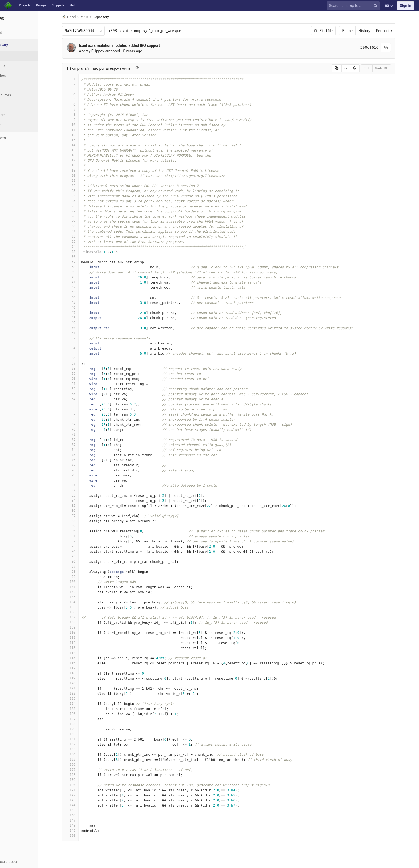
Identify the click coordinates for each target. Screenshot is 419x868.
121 (80, 688)
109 (80, 627)
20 (80, 175)
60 (80, 379)
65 (80, 404)
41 (80, 282)
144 (80, 805)
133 (80, 749)
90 (80, 531)
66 (80, 409)
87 (80, 516)
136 (80, 764)
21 (80, 181)
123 (80, 698)
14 (80, 145)
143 (80, 800)
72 (80, 439)
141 (80, 790)
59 (80, 373)
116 (80, 663)
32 (80, 236)
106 (80, 612)
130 (80, 734)
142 (80, 795)
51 (80, 333)
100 (80, 582)
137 (80, 770)
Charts (16, 125)
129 (80, 729)
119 (80, 678)
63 (80, 394)
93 (80, 546)
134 (80, 754)
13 (80, 140)
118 (80, 673)
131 (80, 739)
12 (80, 135)
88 (80, 521)
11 (80, 130)
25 (80, 201)
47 (80, 313)
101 (80, 587)
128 (80, 724)
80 (80, 480)
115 (80, 658)
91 (80, 536)
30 (80, 226)
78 (80, 470)
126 (80, 714)
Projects (25, 5)
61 (80, 384)
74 (80, 450)
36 (80, 257)
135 (80, 759)
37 (80, 262)
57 (80, 363)
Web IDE (392, 68)
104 (80, 602)
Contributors (21, 95)
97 (80, 566)
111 (80, 638)
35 (80, 252)
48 (80, 318)
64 (80, 399)
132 (80, 744)
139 (80, 780)
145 (80, 810)
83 (80, 495)
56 (80, 358)
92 (80, 541)
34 (80, 247)
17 (80, 160)
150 (80, 836)
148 (80, 825)
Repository (111, 17)
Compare (18, 115)
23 (80, 191)
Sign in (406, 6)
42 (80, 287)
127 (80, 719)
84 (80, 500)
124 (80, 704)
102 (80, 592)
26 (80, 206)
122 (80, 693)
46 (80, 307)
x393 (123, 31)
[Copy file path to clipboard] (148, 68)
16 (80, 155)
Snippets (58, 5)
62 (80, 389)
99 (80, 577)
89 (80, 526)
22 (80, 186)
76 (80, 460)
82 (80, 490)
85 (80, 505)
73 (80, 445)
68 (80, 419)
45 (80, 302)
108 (80, 622)
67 (80, 414)
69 (80, 424)
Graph (16, 105)
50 (80, 328)
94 (80, 551)
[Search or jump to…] (354, 6)
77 (80, 465)
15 (80, 150)
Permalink (394, 31)
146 (80, 815)
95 (80, 556)
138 (80, 775)
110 (80, 632)
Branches (18, 75)
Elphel (79, 17)
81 (80, 485)
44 (80, 297)
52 (80, 338)
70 (80, 429)
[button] (29, 862)
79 (80, 475)
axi (136, 31)
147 (80, 820)
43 (80, 292)
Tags (15, 85)
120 (80, 683)
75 (80, 455)
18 (80, 165)
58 (80, 368)
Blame (358, 31)
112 (80, 643)
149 (80, 830)
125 (80, 709)
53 (80, 343)
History (375, 31)
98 (80, 571)
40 (80, 277)
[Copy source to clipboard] (347, 68)
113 (80, 648)
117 (80, 668)
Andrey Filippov (102, 51)
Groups (41, 5)
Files (15, 56)
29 (80, 221)
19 (80, 170)
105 (80, 607)
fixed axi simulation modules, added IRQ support (129, 45)
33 (80, 241)
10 (80, 125)
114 (80, 653)
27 (80, 211)
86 (80, 511)
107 (80, 617)
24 (80, 196)
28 (80, 216)
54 (80, 348)
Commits (18, 65)
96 (80, 561)
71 (80, 434)
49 (80, 323)
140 (80, 785)
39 (80, 272)
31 (80, 231)
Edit (377, 68)
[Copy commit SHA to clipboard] (396, 47)
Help (73, 5)
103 (80, 597)
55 (80, 353)
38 (80, 267)
